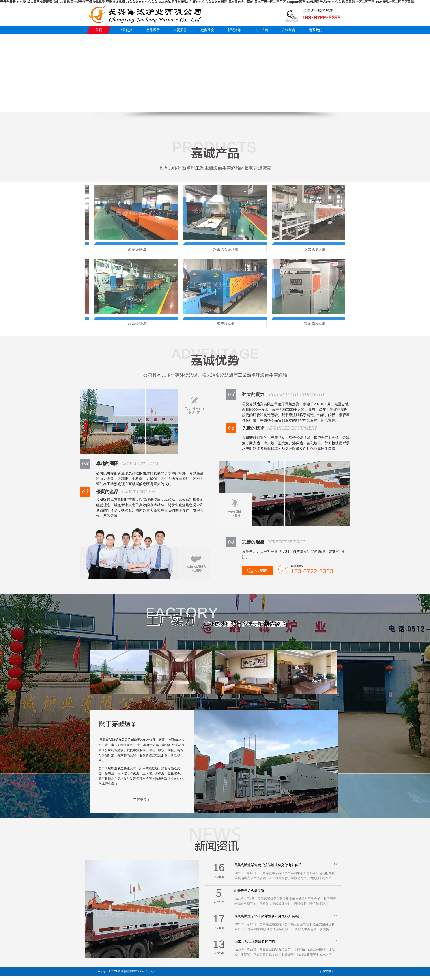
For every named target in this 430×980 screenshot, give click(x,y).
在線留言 (288, 30)
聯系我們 (316, 30)
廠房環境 (207, 30)
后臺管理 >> (327, 971)
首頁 (99, 30)
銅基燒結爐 (138, 324)
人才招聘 (261, 30)
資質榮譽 (180, 30)
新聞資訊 (234, 30)
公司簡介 (126, 30)
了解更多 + (141, 800)
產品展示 (153, 30)
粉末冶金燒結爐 (226, 250)
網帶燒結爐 (226, 324)
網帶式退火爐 (315, 250)
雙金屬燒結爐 (315, 324)
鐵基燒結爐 (138, 250)
